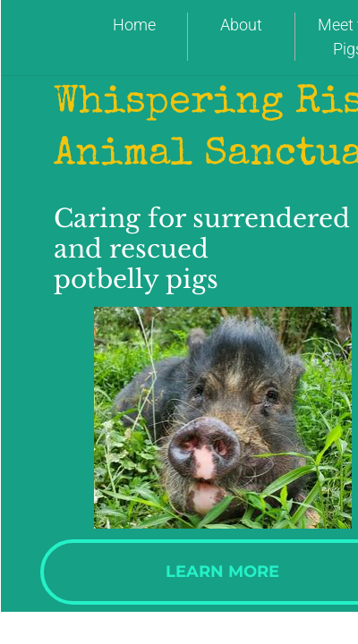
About (241, 25)
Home (134, 25)
